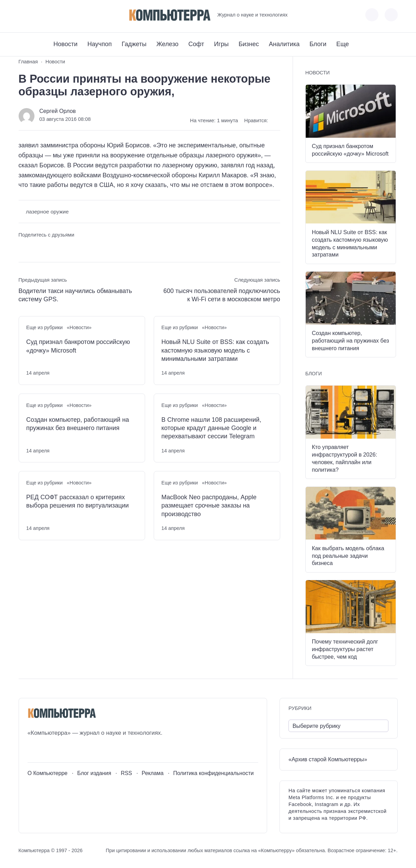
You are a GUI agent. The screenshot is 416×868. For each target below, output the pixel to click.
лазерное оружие (47, 212)
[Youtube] (36, 15)
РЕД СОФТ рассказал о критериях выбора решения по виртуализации (78, 501)
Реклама (153, 773)
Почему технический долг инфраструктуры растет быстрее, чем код (345, 649)
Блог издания (94, 773)
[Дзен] (62, 15)
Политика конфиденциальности (214, 773)
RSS (126, 773)
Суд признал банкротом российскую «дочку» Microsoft (78, 346)
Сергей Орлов (58, 111)
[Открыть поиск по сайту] (391, 15)
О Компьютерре (48, 773)
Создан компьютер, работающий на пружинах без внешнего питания (78, 424)
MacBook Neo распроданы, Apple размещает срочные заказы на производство (209, 506)
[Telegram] (49, 15)
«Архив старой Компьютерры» (328, 759)
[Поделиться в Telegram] (36, 248)
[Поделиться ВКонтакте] (24, 248)
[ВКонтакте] (24, 15)
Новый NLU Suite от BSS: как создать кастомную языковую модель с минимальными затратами (215, 350)
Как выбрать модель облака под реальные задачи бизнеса (348, 556)
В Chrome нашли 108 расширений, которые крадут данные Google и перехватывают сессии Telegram (211, 428)
